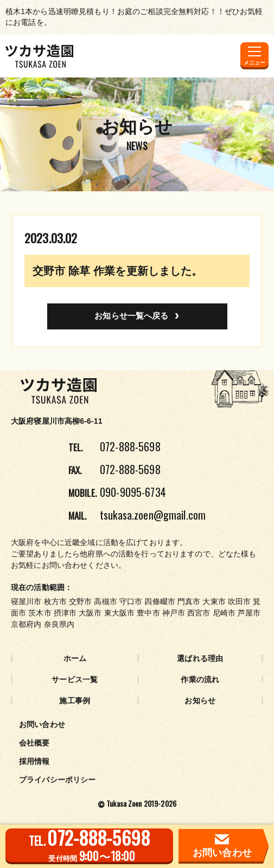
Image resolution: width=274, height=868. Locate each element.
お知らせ (200, 701)
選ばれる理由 (200, 658)
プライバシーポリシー (57, 780)
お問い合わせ (42, 724)
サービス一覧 (75, 679)
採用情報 (34, 761)
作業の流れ (200, 679)
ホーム (75, 658)
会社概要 (34, 743)
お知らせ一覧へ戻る (131, 316)
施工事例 (75, 701)
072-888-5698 (130, 446)
